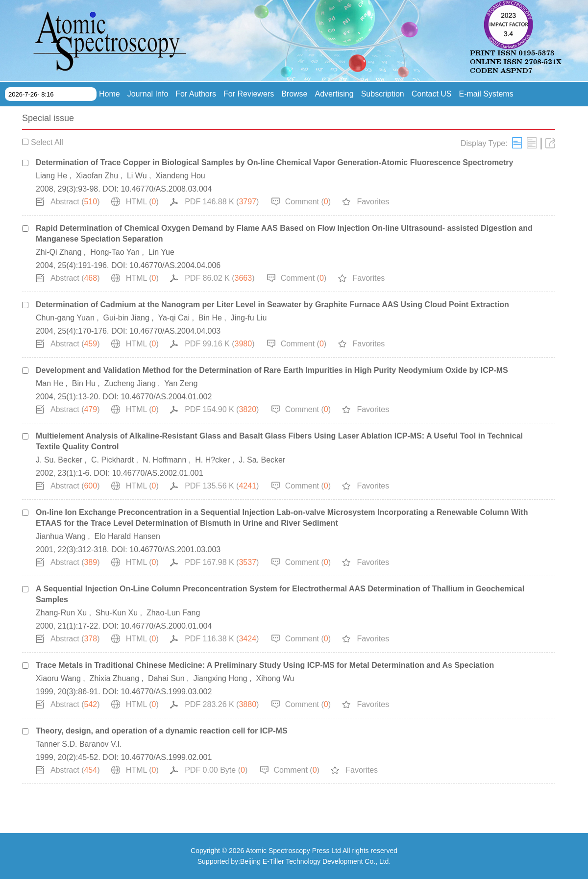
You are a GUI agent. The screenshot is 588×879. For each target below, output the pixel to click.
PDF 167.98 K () (222, 562)
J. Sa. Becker (262, 460)
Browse (294, 94)
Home (110, 94)
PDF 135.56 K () (222, 486)
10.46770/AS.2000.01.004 (166, 626)
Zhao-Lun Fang (173, 613)
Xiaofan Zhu (97, 176)
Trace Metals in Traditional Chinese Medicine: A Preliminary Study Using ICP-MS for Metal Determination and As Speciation (265, 665)
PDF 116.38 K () (222, 639)
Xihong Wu (275, 678)
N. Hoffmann (165, 460)
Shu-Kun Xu (117, 613)
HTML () (142, 202)
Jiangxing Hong (220, 678)
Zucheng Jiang (130, 383)
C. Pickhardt (112, 460)
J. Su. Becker (59, 460)
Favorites (373, 202)
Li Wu (137, 176)
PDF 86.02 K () (220, 278)
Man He (49, 383)
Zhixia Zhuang (114, 678)
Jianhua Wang (61, 536)
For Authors (196, 94)
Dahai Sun (166, 678)
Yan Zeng (181, 383)
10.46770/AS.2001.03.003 (175, 549)
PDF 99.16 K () (220, 344)
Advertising (334, 94)
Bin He (210, 318)
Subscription (383, 94)
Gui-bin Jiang (126, 318)
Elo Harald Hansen (127, 536)
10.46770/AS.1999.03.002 (166, 692)
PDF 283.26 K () (222, 704)
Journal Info (148, 94)
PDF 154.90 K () (222, 409)
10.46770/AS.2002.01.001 (158, 473)
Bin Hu (84, 383)
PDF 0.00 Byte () (216, 770)
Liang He (51, 176)
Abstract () (75, 202)
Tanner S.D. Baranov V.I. (79, 744)
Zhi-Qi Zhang (59, 252)
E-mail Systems (486, 94)
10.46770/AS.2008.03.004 (166, 189)
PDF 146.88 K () (222, 202)
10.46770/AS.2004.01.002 (166, 397)
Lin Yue (161, 252)
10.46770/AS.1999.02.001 (166, 757)
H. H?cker (212, 460)
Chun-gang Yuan (65, 318)
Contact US (432, 94)
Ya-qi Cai (174, 318)
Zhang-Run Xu (61, 613)
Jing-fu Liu (249, 318)
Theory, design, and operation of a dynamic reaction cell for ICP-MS (162, 731)
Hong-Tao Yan (115, 252)
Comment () (308, 202)
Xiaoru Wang (58, 678)
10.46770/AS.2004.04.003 (175, 331)
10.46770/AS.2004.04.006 (175, 265)
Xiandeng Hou (180, 176)
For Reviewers (249, 94)
